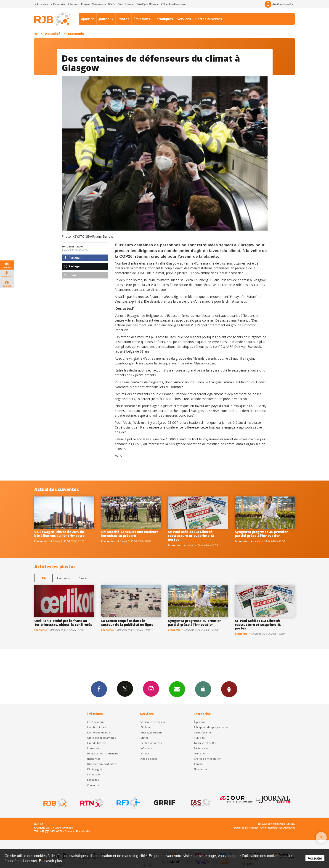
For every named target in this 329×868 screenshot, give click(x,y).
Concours (93, 785)
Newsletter (201, 769)
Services (184, 19)
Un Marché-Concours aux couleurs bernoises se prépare (130, 534)
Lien (70, 275)
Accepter (315, 858)
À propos (199, 722)
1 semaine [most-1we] (63, 578)
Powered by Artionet (246, 828)
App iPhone (203, 689)
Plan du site (83, 831)
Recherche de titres (99, 732)
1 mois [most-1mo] (83, 578)
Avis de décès (149, 759)
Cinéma (145, 727)
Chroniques (164, 19)
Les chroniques (96, 727)
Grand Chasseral (97, 743)
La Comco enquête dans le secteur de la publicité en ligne (127, 623)
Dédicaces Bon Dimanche (103, 753)
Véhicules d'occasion (174, 4)
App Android (229, 689)
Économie (76, 34)
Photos (123, 19)
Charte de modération (208, 759)
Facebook (99, 689)
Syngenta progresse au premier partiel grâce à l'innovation (261, 534)
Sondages (93, 780)
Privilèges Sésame (148, 4)
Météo (145, 738)
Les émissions (96, 722)
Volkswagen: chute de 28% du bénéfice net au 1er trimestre (59, 534)
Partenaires (201, 748)
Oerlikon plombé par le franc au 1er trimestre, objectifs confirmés (63, 623)
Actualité (53, 34)
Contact (199, 764)
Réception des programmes (211, 727)
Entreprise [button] (58, 4)
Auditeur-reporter (279, 4)
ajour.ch (88, 19)
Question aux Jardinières (102, 764)
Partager (73, 258)
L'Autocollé (94, 774)
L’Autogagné (94, 769)
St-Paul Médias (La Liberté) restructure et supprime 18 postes (191, 536)
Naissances (99, 4)
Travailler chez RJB (205, 743)
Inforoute (74, 4)
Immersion (94, 748)
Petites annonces (151, 743)
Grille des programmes (101, 738)
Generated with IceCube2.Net (278, 828)
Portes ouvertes (209, 19)
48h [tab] (44, 578)
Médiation (200, 753)
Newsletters (177, 689)
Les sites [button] (41, 4)
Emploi (85, 4)
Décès (112, 4)
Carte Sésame (126, 4)
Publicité (199, 738)
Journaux (106, 19)
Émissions (142, 19)
